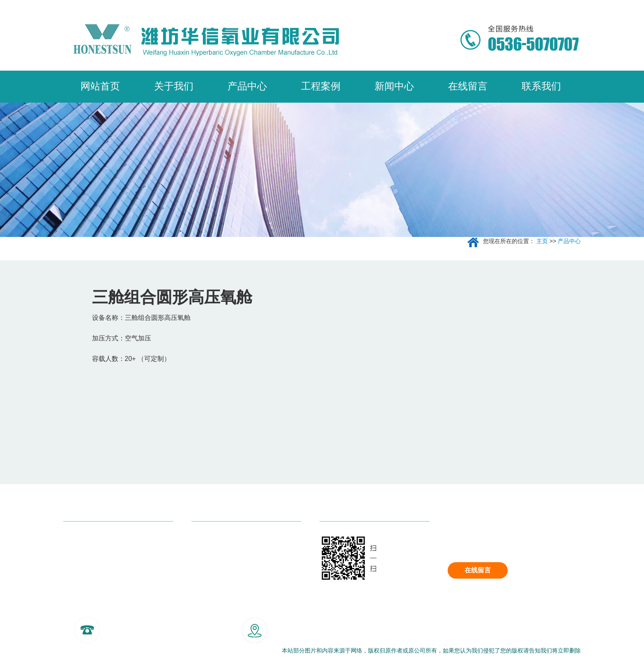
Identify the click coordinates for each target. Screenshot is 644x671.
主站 (99, 608)
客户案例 (205, 558)
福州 (225, 608)
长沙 (207, 608)
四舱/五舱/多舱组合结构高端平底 (111, 575)
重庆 (153, 608)
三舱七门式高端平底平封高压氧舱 (113, 542)
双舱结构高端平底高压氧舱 (103, 558)
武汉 (189, 608)
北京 (117, 608)
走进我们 (205, 542)
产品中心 (569, 241)
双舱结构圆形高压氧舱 (96, 591)
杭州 (171, 608)
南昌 (242, 608)
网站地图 (78, 650)
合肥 (260, 608)
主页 (542, 241)
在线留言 (478, 570)
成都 (135, 608)
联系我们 (205, 575)
